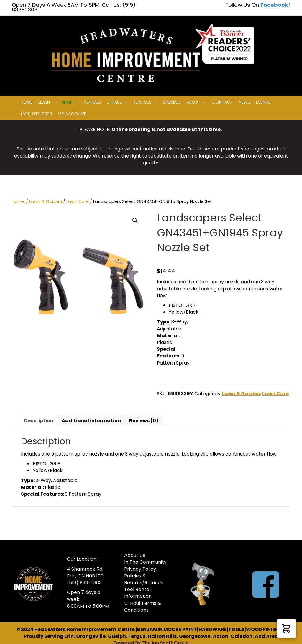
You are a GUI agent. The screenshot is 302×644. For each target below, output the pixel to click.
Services (145, 102)
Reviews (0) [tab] (144, 421)
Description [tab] (39, 421)
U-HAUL (117, 102)
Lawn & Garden (46, 201)
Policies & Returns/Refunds (144, 579)
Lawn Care (78, 201)
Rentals (93, 102)
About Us (135, 555)
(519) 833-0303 (36, 114)
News (244, 102)
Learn (47, 102)
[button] (135, 221)
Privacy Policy (140, 569)
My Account (72, 114)
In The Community (145, 562)
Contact (223, 102)
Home (27, 102)
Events (263, 102)
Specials (172, 102)
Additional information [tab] (91, 421)
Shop (70, 102)
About (197, 102)
